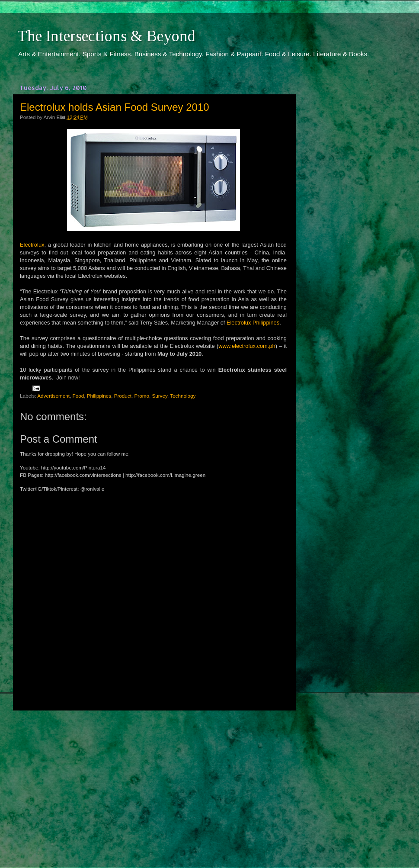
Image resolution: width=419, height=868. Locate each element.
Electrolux (32, 245)
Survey (160, 396)
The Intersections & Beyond (106, 36)
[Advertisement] (154, 781)
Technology (183, 396)
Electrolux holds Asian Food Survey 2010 (115, 107)
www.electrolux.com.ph (247, 346)
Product (123, 396)
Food (78, 396)
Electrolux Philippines (253, 323)
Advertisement (53, 396)
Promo (141, 396)
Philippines (99, 396)
